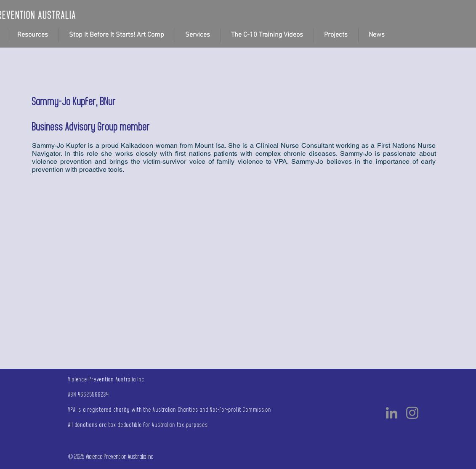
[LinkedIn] (392, 413)
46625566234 (94, 394)
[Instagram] (412, 413)
